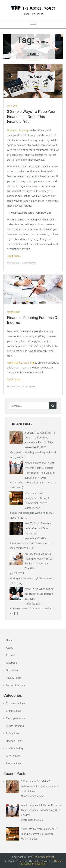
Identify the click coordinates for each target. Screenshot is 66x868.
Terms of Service (15, 685)
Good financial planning (20, 363)
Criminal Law (13, 711)
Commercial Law (15, 703)
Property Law (13, 763)
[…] (27, 457)
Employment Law (16, 718)
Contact (10, 655)
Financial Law (13, 263)
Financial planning (17, 130)
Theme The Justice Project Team (40, 862)
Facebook (11, 663)
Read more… (14, 256)
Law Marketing (14, 748)
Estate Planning (15, 726)
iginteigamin (30, 263)
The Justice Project (44, 857)
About (9, 648)
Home (9, 640)
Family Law (12, 733)
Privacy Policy (14, 678)
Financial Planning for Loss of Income (33, 320)
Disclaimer (12, 670)
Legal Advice (13, 756)
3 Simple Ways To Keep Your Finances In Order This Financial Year (31, 117)
